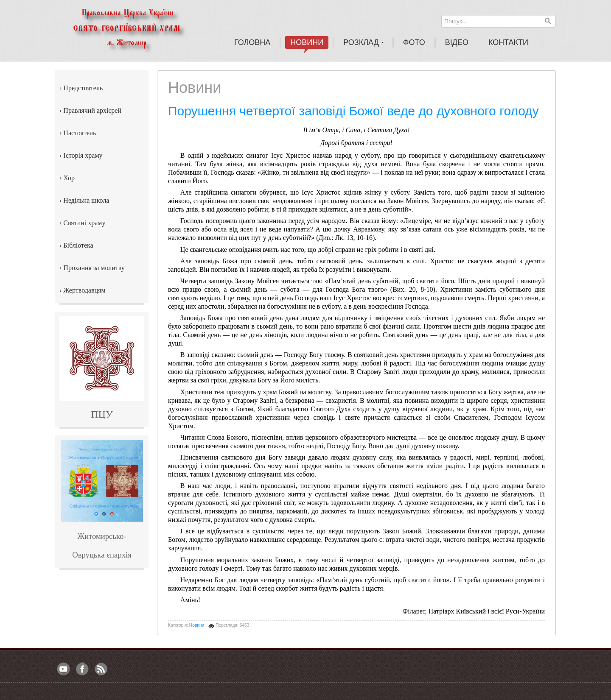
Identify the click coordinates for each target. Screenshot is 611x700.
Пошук (548, 21)
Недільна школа (86, 200)
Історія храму (83, 155)
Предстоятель (83, 88)
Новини (197, 625)
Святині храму (84, 223)
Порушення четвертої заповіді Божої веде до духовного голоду (353, 111)
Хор (69, 178)
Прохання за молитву (94, 268)
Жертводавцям (84, 290)
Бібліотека (78, 245)
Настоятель (80, 133)
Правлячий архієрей (92, 110)
